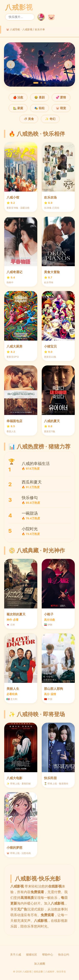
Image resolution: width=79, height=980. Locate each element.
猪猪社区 (32, 955)
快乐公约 (64, 955)
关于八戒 (16, 955)
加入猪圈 (40, 964)
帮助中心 (48, 955)
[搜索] (20, 17)
